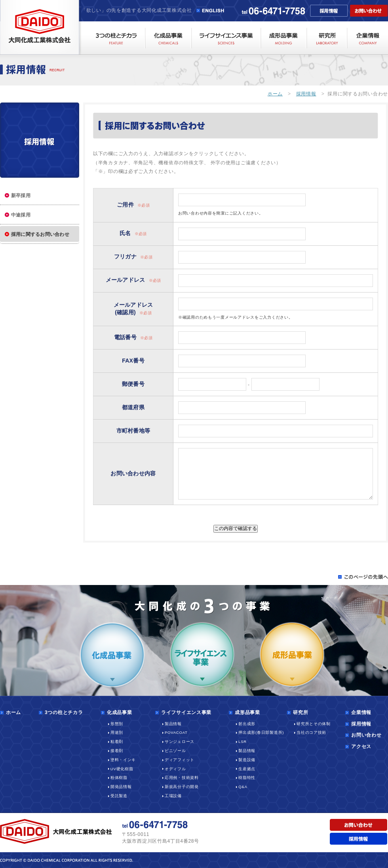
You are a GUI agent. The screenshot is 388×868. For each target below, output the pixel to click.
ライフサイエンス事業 (186, 712)
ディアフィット (180, 760)
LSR (242, 742)
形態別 (117, 724)
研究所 (301, 712)
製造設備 (247, 760)
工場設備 (173, 796)
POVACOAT (176, 732)
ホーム (275, 94)
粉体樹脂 (119, 778)
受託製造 (119, 796)
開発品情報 (121, 787)
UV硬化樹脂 (122, 769)
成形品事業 (247, 712)
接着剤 (117, 751)
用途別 (117, 732)
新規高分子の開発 (182, 787)
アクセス (361, 746)
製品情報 (173, 724)
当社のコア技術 (311, 732)
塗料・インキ (123, 760)
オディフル (175, 769)
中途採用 (21, 215)
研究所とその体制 (314, 724)
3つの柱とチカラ (64, 712)
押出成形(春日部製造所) (261, 732)
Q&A (243, 787)
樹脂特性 (247, 778)
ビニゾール (175, 751)
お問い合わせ (366, 735)
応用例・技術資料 (182, 778)
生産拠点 (247, 769)
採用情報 (306, 94)
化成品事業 (120, 712)
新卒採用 (21, 196)
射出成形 (247, 724)
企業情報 (361, 712)
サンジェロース (180, 742)
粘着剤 (117, 742)
